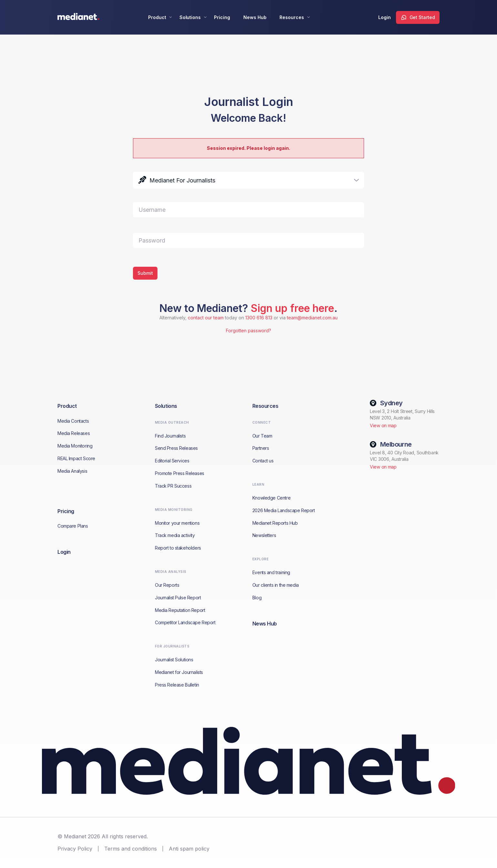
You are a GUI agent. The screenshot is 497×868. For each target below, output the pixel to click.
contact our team (206, 318)
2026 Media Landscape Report (284, 510)
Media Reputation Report (180, 610)
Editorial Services (172, 461)
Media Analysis (72, 471)
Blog (257, 598)
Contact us (263, 461)
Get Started (422, 17)
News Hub (255, 17)
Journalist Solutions (174, 660)
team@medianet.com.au (312, 318)
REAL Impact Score (76, 458)
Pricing (222, 17)
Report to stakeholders (178, 548)
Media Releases (74, 433)
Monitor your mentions (177, 523)
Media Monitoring (75, 446)
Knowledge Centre (271, 498)
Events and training (271, 572)
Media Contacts (73, 421)
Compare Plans (73, 526)
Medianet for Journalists (179, 672)
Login (385, 17)
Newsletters (264, 535)
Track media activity (175, 535)
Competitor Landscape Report (185, 622)
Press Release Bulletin (177, 685)
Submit (145, 273)
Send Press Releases (176, 448)
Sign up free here (292, 308)
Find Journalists (170, 436)
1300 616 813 (259, 318)
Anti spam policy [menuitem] (189, 849)
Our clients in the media (276, 585)
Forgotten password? (249, 331)
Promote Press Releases (180, 473)
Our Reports (167, 585)
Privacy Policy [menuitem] (75, 849)
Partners (261, 448)
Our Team (262, 436)
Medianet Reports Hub (275, 523)
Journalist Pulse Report (178, 598)
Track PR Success (173, 486)
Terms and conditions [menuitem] (131, 849)
